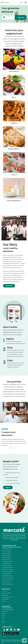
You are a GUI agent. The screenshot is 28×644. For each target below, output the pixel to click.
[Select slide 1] (11, 448)
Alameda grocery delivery (7, 549)
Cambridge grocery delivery (8, 561)
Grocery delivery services (7, 597)
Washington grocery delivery (8, 584)
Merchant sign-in (6, 599)
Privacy (4, 616)
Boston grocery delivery (7, 553)
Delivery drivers (5, 595)
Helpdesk (4, 614)
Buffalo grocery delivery (7, 559)
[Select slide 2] (13, 448)
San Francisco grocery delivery (8, 578)
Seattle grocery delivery (7, 582)
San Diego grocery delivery (7, 576)
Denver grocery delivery (7, 565)
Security (4, 622)
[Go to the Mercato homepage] (6, 3)
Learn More (9, 286)
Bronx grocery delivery (6, 555)
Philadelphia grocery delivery (8, 572)
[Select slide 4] (17, 448)
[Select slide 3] (15, 448)
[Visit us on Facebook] (4, 630)
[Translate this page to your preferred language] (25, 3)
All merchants (5, 591)
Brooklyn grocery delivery (7, 557)
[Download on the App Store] (6, 634)
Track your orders (5, 612)
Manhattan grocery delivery (8, 570)
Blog (3, 620)
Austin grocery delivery (7, 551)
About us (4, 601)
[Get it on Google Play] (15, 634)
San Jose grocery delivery (7, 580)
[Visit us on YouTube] (18, 630)
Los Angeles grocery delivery (8, 568)
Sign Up (8, 487)
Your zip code (9, 16)
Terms (3, 618)
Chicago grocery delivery (7, 563)
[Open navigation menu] (2, 3)
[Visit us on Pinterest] (11, 630)
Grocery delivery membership (8, 610)
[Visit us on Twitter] (7, 630)
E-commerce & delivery (7, 593)
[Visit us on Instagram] (15, 630)
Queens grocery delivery (7, 574)
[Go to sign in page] (21, 3)
